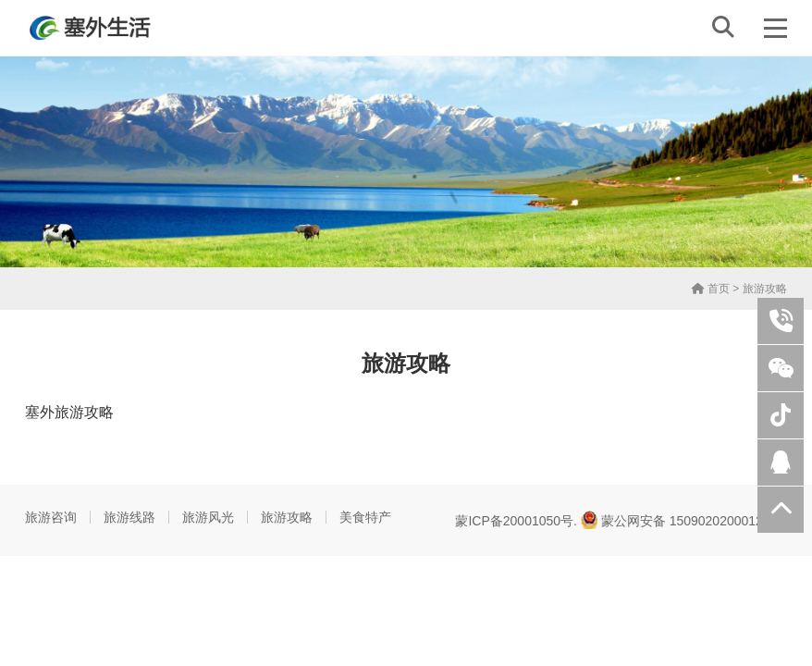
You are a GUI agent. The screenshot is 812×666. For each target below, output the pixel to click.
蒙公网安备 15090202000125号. (684, 520)
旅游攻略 (287, 517)
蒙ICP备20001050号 (514, 521)
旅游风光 (208, 517)
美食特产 (365, 517)
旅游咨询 (51, 517)
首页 (711, 289)
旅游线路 (129, 517)
